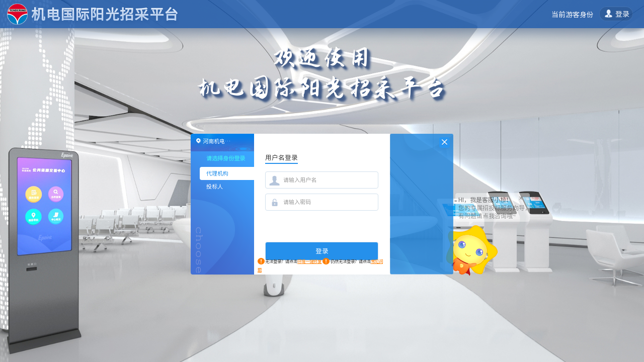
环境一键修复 (309, 261)
